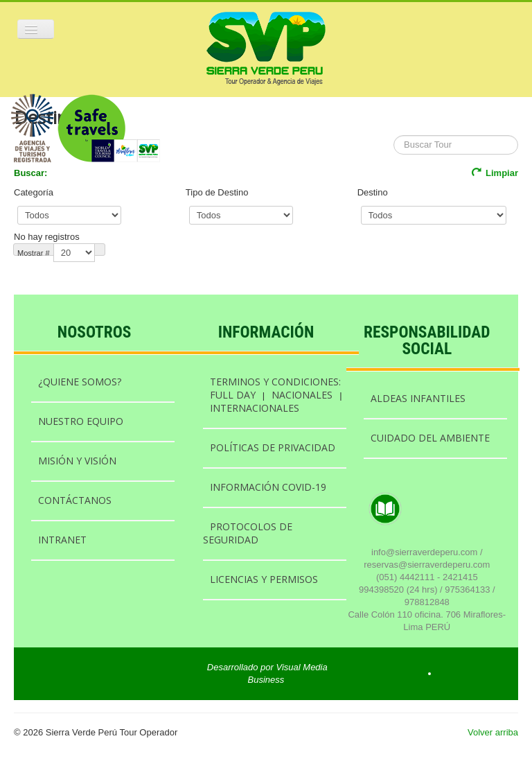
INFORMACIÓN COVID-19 (268, 487)
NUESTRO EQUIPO (81, 421)
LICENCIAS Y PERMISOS (264, 579)
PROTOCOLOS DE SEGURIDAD (248, 533)
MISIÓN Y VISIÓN (77, 461)
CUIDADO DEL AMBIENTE (430, 438)
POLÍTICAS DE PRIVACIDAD (273, 447)
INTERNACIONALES (255, 408)
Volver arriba (493, 732)
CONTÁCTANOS (75, 500)
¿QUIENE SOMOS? (80, 382)
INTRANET (62, 540)
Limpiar (495, 173)
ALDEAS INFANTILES (418, 398)
